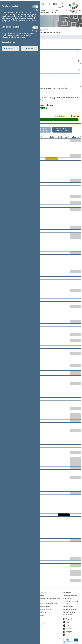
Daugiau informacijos (10, 42)
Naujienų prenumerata (70, 608)
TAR (43, 4)
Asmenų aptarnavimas (70, 594)
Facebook (69, 618)
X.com (68, 624)
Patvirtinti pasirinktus (11, 48)
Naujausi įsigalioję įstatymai (41, 605)
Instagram (69, 630)
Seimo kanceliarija (45, 11)
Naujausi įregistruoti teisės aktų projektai (45, 602)
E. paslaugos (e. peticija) (57, 11)
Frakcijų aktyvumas (42, 30)
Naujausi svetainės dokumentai (42, 608)
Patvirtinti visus (30, 48)
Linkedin (68, 633)
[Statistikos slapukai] (35, 27)
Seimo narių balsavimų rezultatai (49, 32)
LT (54, 4)
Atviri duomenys (68, 605)
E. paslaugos (67, 597)
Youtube (68, 627)
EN (57, 4)
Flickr (68, 621)
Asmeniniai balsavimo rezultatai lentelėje (41, 130)
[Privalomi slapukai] (35, 7)
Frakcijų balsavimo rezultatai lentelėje (62, 130)
